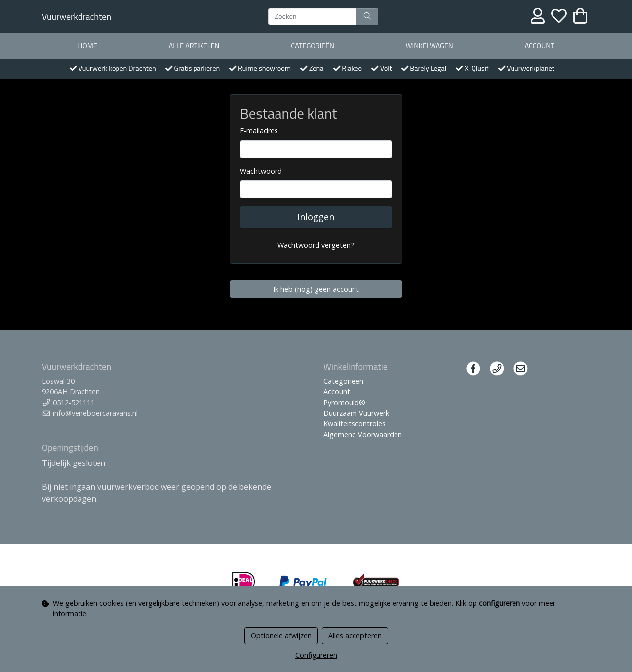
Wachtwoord (261, 171)
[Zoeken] (313, 17)
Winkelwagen (430, 46)
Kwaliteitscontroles (355, 424)
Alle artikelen (194, 46)
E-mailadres (259, 131)
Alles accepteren (355, 636)
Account (540, 46)
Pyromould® (344, 402)
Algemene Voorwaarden (363, 435)
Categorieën (313, 46)
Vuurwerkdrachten (77, 17)
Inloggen (316, 217)
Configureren (316, 655)
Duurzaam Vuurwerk (356, 413)
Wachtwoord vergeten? (316, 245)
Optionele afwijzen (281, 636)
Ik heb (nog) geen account (316, 289)
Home (87, 46)
